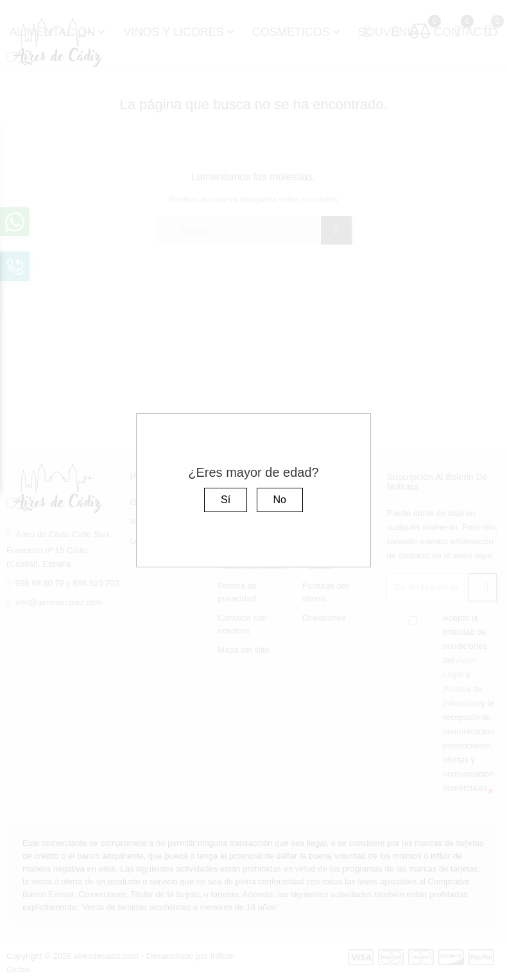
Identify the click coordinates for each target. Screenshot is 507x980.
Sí (226, 500)
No (280, 500)
